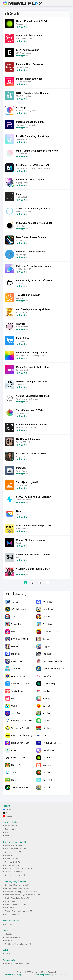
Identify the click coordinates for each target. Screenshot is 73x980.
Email (7, 836)
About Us (9, 934)
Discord (8, 832)
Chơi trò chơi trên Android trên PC (18, 944)
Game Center (10, 924)
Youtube (9, 816)
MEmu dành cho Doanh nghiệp (17, 964)
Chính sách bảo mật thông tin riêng (37, 975)
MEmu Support (11, 826)
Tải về (8, 954)
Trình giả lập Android (13, 937)
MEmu (23, 3)
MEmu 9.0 (9, 941)
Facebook (10, 809)
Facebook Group (12, 829)
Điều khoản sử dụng (12, 975)
